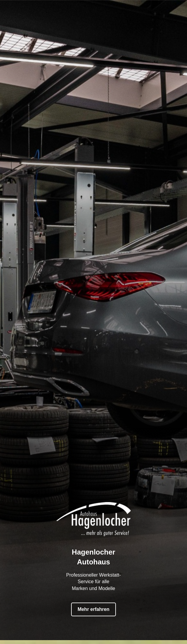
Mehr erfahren (94, 606)
